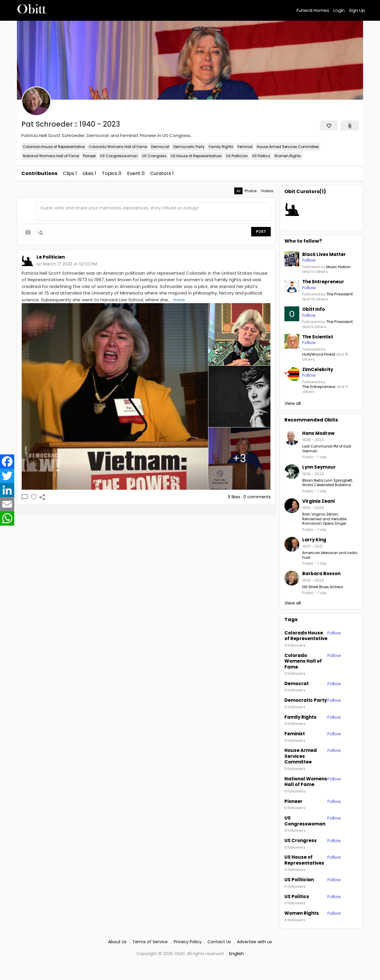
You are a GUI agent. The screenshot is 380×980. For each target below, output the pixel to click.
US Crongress (154, 156)
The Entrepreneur (319, 387)
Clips (70, 173)
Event (136, 173)
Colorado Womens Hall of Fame (118, 147)
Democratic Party (189, 147)
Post (261, 232)
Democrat (160, 147)
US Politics (261, 156)
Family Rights (221, 147)
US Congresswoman (119, 156)
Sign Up (357, 10)
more (179, 300)
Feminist (245, 147)
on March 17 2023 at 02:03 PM (67, 264)
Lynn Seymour (319, 467)
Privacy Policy (188, 942)
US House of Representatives (196, 156)
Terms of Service (150, 942)
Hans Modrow (318, 433)
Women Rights (288, 156)
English (236, 953)
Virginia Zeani (318, 501)
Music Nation (338, 267)
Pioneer (90, 156)
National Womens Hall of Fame (51, 156)
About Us (117, 942)
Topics (112, 173)
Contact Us (219, 942)
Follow (334, 633)
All (238, 191)
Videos (267, 191)
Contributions (39, 173)
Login (339, 10)
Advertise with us (254, 942)
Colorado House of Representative (54, 147)
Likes (89, 173)
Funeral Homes (313, 10)
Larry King (314, 540)
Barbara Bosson (321, 573)
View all (293, 403)
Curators (162, 173)
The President (339, 294)
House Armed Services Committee (288, 147)
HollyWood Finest (319, 355)
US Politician (237, 156)
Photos (251, 191)
